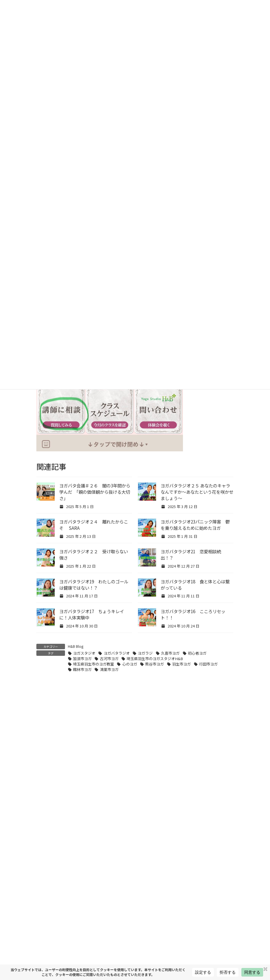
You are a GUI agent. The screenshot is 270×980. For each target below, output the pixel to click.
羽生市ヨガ (181, 664)
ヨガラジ (145, 653)
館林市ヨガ (82, 669)
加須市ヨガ (82, 659)
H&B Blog (76, 646)
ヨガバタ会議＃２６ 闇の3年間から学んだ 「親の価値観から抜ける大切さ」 (95, 492)
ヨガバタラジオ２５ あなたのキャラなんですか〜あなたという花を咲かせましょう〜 (197, 492)
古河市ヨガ (109, 659)
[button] (135, 762)
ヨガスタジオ (84, 653)
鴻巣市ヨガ (109, 669)
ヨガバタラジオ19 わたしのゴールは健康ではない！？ (94, 585)
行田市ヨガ (208, 664)
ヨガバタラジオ (117, 653)
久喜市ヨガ (170, 653)
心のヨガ (130, 664)
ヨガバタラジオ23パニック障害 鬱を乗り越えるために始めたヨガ (195, 525)
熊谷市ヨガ (154, 664)
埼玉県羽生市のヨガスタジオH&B (155, 659)
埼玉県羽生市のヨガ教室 (93, 664)
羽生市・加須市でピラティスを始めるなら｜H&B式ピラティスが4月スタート (172, 947)
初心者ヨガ (197, 653)
